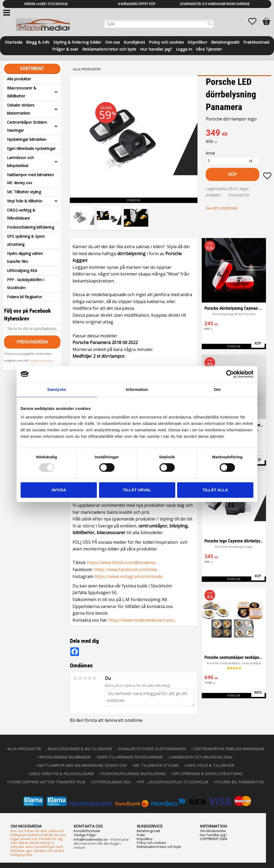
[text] (239, 133)
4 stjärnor (90, 678)
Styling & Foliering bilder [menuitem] (77, 42)
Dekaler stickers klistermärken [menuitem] (21, 109)
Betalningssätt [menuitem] (225, 42)
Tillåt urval (137, 490)
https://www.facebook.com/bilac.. (126, 569)
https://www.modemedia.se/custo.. (142, 620)
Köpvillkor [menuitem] (197, 42)
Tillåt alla (215, 490)
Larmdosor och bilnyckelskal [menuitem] (20, 162)
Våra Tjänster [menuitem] (209, 49)
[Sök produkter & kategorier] (159, 24)
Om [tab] (217, 389)
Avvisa (59, 490)
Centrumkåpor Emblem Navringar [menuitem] (27, 126)
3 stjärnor (85, 678)
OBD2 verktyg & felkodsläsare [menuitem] (21, 214)
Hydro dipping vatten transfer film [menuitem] (25, 257)
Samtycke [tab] (57, 389)
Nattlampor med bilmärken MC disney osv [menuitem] (30, 179)
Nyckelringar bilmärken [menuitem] (27, 139)
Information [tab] (137, 389)
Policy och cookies (151, 843)
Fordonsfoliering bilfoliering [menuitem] (31, 227)
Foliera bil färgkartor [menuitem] (24, 297)
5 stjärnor (94, 678)
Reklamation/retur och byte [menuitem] (109, 49)
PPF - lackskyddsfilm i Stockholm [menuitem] (26, 284)
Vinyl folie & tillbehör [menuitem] (25, 201)
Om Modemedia (213, 831)
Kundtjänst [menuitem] (134, 42)
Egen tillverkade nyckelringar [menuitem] (31, 148)
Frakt (141, 835)
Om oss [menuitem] (113, 42)
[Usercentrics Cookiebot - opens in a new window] (230, 374)
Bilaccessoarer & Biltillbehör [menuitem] (22, 92)
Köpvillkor (145, 839)
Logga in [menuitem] (184, 49)
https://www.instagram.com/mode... (130, 576)
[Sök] (210, 24)
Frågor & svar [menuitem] (65, 49)
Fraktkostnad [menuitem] (256, 42)
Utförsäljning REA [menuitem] (22, 271)
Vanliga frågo (84, 835)
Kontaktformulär (87, 831)
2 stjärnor (80, 678)
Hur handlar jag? (213, 835)
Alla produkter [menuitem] (19, 79)
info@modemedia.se (91, 839)
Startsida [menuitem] (14, 42)
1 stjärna (75, 678)
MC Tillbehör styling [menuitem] (24, 192)
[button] (255, 21)
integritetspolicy (41, 361)
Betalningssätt (148, 831)
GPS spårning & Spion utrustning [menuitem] (26, 240)
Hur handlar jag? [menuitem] (156, 49)
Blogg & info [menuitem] (38, 42)
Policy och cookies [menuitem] (166, 42)
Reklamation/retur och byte (159, 847)
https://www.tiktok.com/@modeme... (122, 563)
